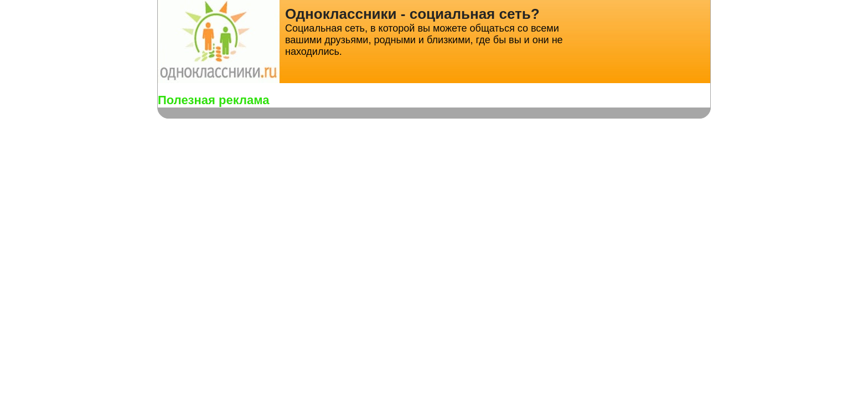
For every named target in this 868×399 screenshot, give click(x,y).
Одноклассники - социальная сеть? (412, 14)
